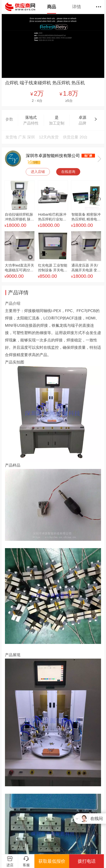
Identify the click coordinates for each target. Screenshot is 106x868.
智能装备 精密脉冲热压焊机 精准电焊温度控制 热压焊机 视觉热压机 (86, 217)
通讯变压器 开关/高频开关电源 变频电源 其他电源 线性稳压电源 (86, 268)
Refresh (47, 27)
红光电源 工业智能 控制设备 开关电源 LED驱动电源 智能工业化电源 (53, 268)
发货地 (11, 137)
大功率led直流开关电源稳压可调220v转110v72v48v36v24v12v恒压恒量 (19, 268)
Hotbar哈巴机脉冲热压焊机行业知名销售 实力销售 (52, 217)
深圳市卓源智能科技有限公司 (53, 156)
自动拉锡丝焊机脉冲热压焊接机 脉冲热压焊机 (19, 217)
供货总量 (71, 137)
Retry (61, 27)
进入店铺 (38, 172)
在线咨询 (68, 172)
